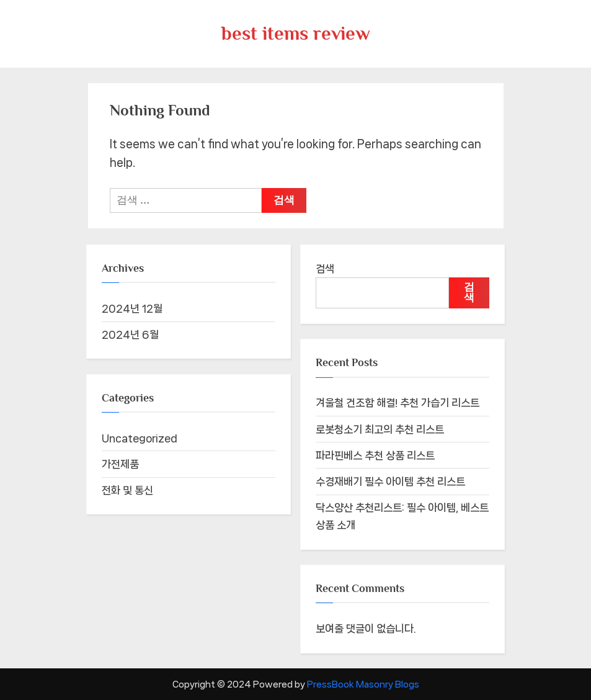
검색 (325, 269)
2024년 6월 (130, 334)
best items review (296, 33)
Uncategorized (140, 438)
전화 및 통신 (127, 490)
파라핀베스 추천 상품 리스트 (375, 455)
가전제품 (120, 464)
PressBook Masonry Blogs (363, 684)
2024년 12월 (132, 308)
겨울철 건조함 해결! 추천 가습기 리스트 (398, 403)
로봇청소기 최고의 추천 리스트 (380, 429)
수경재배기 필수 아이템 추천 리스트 (390, 482)
